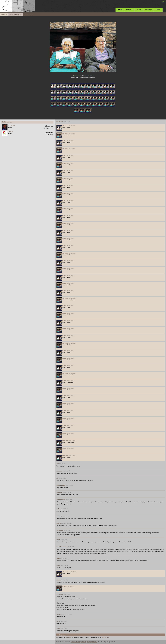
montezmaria (60, 530)
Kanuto (58, 540)
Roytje (58, 621)
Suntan (58, 565)
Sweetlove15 (60, 492)
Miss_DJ (59, 523)
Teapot (58, 558)
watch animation (76, 76)
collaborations (16, 14)
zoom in (87, 76)
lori (57, 478)
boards (4, 14)
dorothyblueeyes (61, 500)
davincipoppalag (61, 485)
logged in (68, 637)
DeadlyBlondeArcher (62, 547)
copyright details (92, 642)
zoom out (92, 76)
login (163, 2)
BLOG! (139, 10)
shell (58, 464)
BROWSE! (130, 10)
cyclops (59, 509)
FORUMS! (148, 10)
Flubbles (10, 132)
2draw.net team (75, 642)
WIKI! (158, 10)
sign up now (105, 637)
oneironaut (59, 471)
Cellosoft (83, 642)
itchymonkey (12, 125)
